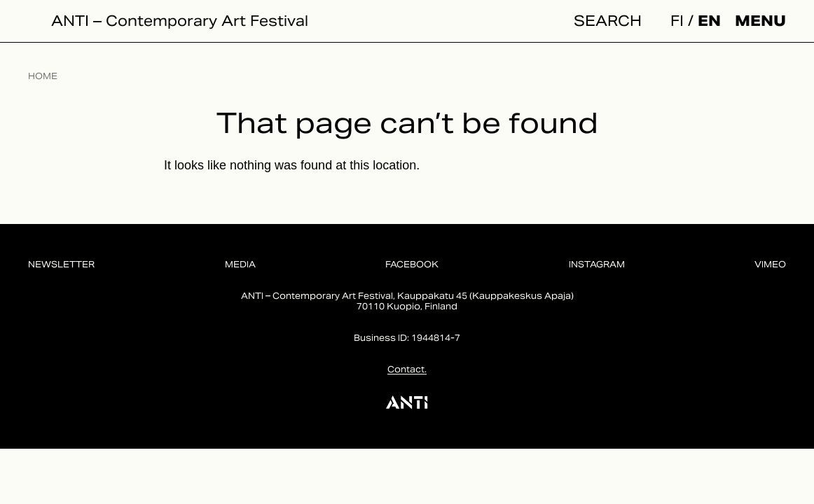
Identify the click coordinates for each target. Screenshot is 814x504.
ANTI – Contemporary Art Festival (180, 21)
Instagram (597, 264)
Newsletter (61, 264)
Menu (760, 21)
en (709, 21)
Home (43, 76)
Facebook (412, 264)
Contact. (407, 369)
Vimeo (770, 264)
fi (677, 21)
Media (240, 264)
